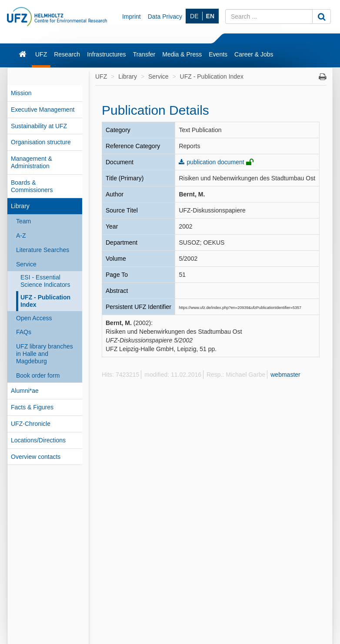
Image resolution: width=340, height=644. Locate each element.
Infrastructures (106, 54)
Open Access (34, 318)
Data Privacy (165, 17)
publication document (215, 162)
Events (218, 54)
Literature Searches (43, 250)
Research (67, 54)
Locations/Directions (38, 440)
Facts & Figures (32, 407)
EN (210, 16)
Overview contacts (36, 457)
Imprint (132, 17)
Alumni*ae (25, 391)
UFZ (41, 54)
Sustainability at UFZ (39, 126)
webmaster (285, 375)
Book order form (38, 375)
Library (20, 206)
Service (26, 264)
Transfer (144, 54)
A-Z (21, 236)
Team (23, 221)
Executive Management (43, 110)
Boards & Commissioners (32, 186)
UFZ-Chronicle (31, 424)
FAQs (24, 332)
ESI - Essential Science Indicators (45, 281)
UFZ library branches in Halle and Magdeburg (45, 354)
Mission (21, 93)
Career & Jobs (254, 54)
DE (194, 16)
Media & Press (182, 54)
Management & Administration (32, 162)
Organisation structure (41, 142)
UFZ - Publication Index (45, 301)
